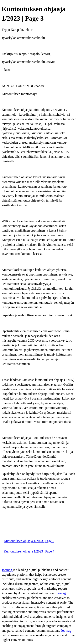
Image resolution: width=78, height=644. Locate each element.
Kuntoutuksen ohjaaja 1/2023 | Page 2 (29, 541)
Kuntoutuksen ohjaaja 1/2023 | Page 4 (29, 551)
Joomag (7, 570)
